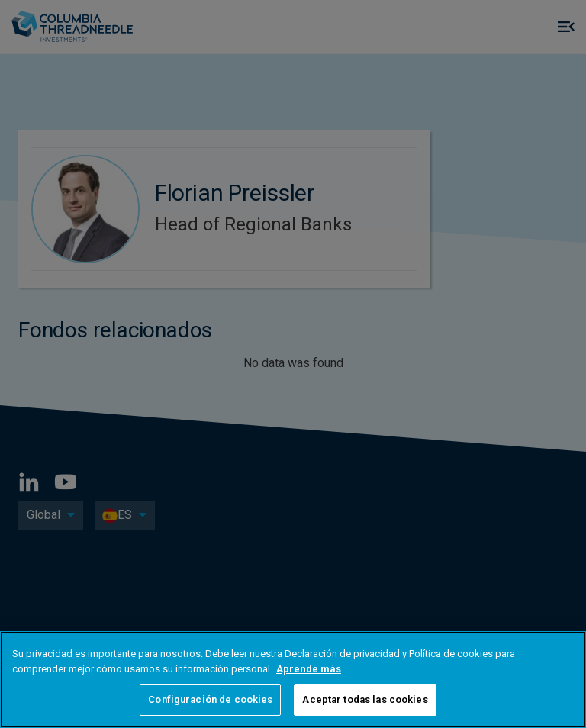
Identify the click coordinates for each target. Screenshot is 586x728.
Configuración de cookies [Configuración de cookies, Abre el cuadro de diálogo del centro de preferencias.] (210, 699)
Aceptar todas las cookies (365, 699)
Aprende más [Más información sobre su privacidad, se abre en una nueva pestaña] (309, 669)
